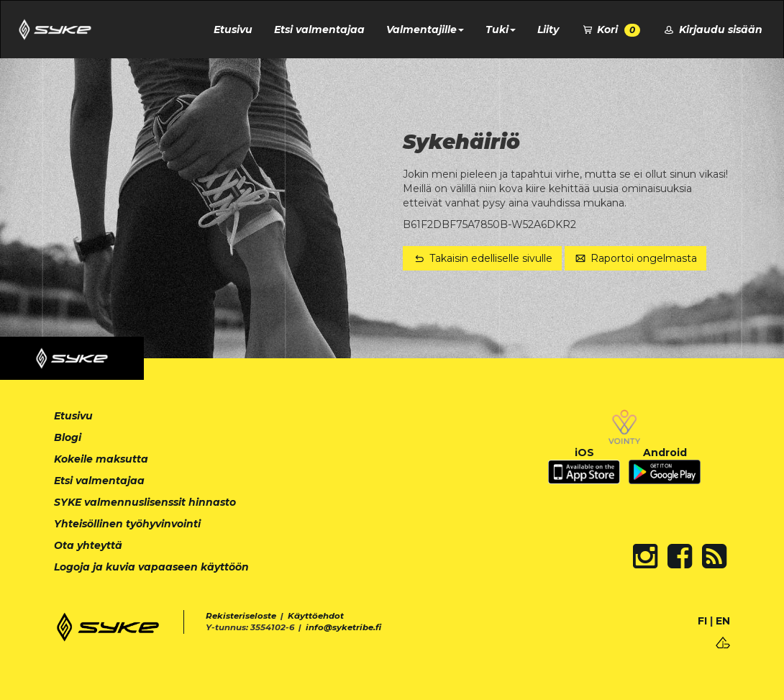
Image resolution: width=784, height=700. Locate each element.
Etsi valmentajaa (319, 29)
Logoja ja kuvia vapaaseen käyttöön (151, 567)
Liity (548, 29)
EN (723, 621)
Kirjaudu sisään (712, 29)
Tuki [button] (501, 29)
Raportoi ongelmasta (636, 258)
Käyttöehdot (316, 616)
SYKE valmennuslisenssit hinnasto (145, 502)
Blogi (68, 437)
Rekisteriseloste (241, 616)
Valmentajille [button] (425, 29)
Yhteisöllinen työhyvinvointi (127, 524)
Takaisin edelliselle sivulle (482, 258)
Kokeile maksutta (101, 459)
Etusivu (233, 29)
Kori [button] (611, 30)
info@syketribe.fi (343, 627)
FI (702, 621)
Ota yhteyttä (88, 545)
